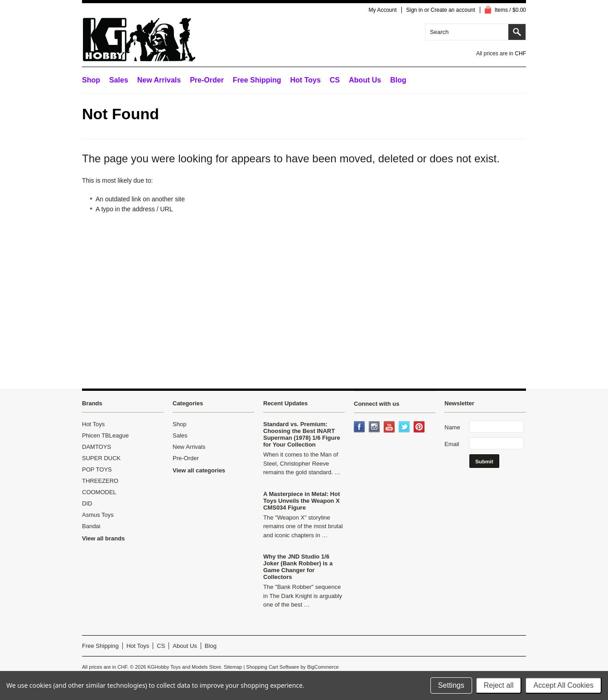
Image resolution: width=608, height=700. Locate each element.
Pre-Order (207, 80)
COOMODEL (99, 492)
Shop (91, 80)
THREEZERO (100, 481)
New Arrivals (159, 80)
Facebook (360, 428)
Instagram (375, 428)
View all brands (103, 538)
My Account (382, 10)
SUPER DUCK (101, 458)
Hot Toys (93, 424)
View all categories (199, 470)
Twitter (405, 428)
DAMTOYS (97, 447)
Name (452, 427)
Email (452, 444)
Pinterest (420, 428)
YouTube (390, 428)
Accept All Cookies (563, 685)
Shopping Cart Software (273, 667)
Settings (451, 685)
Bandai (91, 526)
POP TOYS (97, 469)
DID (87, 503)
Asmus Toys (98, 515)
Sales (119, 80)
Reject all (499, 685)
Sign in (415, 10)
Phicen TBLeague (105, 435)
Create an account (453, 10)
